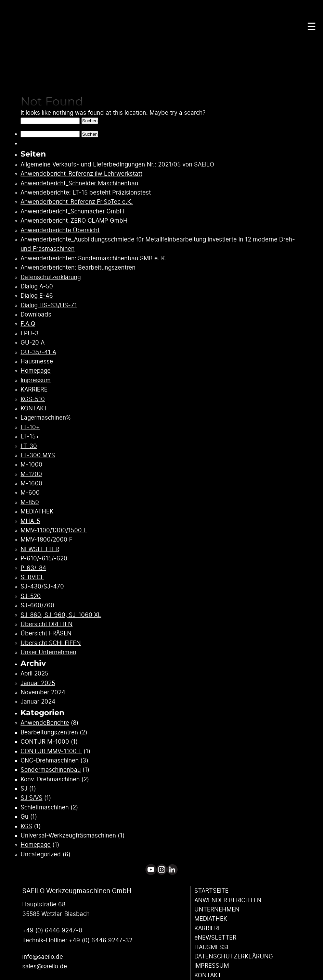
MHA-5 (30, 521)
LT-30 (29, 446)
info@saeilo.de (43, 957)
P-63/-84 (33, 568)
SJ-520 (31, 596)
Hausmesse (37, 362)
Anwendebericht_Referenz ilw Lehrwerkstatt (81, 174)
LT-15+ (30, 437)
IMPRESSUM (212, 966)
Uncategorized (41, 854)
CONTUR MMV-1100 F (51, 751)
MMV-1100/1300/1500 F (54, 530)
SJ (24, 789)
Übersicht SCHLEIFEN (51, 643)
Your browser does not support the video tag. (161, 63)
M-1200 (31, 474)
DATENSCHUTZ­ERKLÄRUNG (234, 957)
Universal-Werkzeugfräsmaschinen (68, 836)
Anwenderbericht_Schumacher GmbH (72, 212)
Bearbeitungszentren (49, 733)
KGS (26, 826)
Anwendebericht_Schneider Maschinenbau (79, 183)
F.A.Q (28, 324)
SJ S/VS (31, 798)
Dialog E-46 (37, 296)
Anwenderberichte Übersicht (60, 230)
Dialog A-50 (37, 287)
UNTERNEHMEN (217, 910)
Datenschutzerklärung (51, 277)
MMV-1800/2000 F (47, 540)
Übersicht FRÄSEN (46, 634)
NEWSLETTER (40, 549)
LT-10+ (30, 427)
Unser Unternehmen (48, 652)
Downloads (36, 315)
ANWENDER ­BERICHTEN (228, 900)
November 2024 (43, 692)
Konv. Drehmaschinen (50, 779)
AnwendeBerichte (45, 723)
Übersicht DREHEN (47, 624)
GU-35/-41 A (38, 352)
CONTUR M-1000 (45, 742)
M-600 (30, 493)
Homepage (36, 371)
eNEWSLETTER (215, 938)
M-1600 (31, 483)
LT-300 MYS (38, 455)
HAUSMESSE (212, 947)
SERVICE (32, 577)
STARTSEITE (211, 891)
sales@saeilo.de (45, 966)
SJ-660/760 (37, 605)
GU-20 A (33, 343)
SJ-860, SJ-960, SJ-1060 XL (61, 615)
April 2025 (34, 674)
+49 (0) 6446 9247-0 (52, 931)
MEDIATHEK (37, 512)
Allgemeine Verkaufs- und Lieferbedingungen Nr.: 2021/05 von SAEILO (117, 165)
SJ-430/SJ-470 (42, 587)
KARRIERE (34, 390)
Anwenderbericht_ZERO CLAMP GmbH (74, 221)
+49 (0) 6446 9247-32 (101, 940)
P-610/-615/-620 (44, 559)
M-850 (30, 502)
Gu (24, 817)
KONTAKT (34, 408)
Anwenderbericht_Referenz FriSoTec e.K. (77, 202)
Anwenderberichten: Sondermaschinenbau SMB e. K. (94, 258)
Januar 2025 (38, 683)
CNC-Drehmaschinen (50, 761)
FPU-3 (30, 333)
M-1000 (31, 465)
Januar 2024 (38, 702)
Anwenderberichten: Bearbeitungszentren (78, 268)
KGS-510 (33, 399)
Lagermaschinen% (46, 418)
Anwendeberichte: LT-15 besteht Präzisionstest (86, 193)
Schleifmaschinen (45, 808)
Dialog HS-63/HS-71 (49, 305)
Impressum (36, 380)
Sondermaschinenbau (51, 770)
